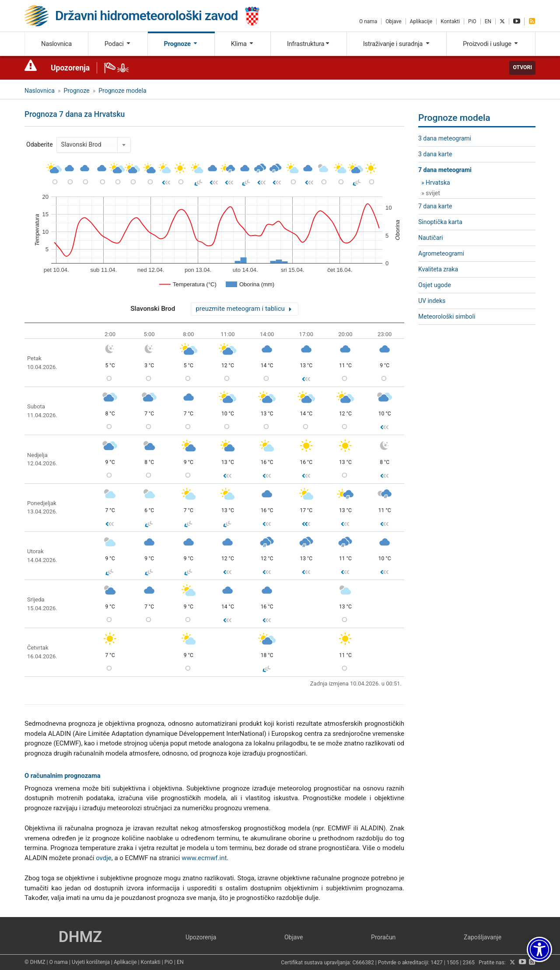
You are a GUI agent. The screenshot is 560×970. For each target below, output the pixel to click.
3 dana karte (435, 154)
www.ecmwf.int (204, 858)
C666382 (363, 963)
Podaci (118, 44)
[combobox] (94, 145)
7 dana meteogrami (445, 170)
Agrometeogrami (441, 253)
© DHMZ (35, 962)
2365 (469, 963)
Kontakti (450, 21)
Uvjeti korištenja (91, 962)
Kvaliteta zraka (438, 269)
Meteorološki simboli (447, 316)
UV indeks (432, 301)
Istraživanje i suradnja (397, 44)
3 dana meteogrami (445, 138)
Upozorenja (70, 68)
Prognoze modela (122, 91)
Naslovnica (56, 44)
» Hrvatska (436, 183)
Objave (393, 21)
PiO (472, 21)
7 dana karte (435, 206)
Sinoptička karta (440, 222)
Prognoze (181, 44)
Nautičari (430, 238)
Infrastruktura (309, 44)
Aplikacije (421, 21)
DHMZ (80, 937)
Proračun (383, 937)
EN (488, 21)
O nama (368, 21)
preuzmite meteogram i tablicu (240, 309)
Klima (243, 44)
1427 (437, 963)
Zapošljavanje (483, 937)
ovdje (104, 858)
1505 (453, 963)
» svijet (431, 193)
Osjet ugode (435, 285)
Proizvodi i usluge (491, 44)
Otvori (522, 67)
